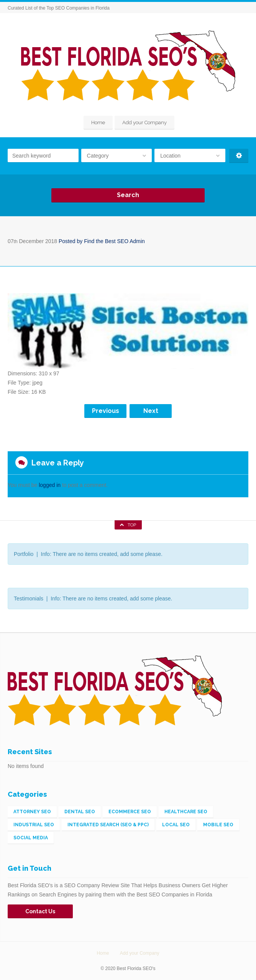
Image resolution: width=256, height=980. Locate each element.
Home (98, 122)
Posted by (102, 241)
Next (151, 411)
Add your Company (144, 122)
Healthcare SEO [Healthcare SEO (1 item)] (186, 812)
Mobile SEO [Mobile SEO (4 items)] (218, 825)
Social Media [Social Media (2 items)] (31, 838)
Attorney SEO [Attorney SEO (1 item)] (32, 812)
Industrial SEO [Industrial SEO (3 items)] (34, 825)
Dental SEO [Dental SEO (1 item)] (80, 812)
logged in (50, 485)
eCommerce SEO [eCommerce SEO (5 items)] (130, 812)
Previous (106, 411)
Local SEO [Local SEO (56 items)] (176, 825)
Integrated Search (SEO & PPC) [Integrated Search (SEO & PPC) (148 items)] (108, 825)
